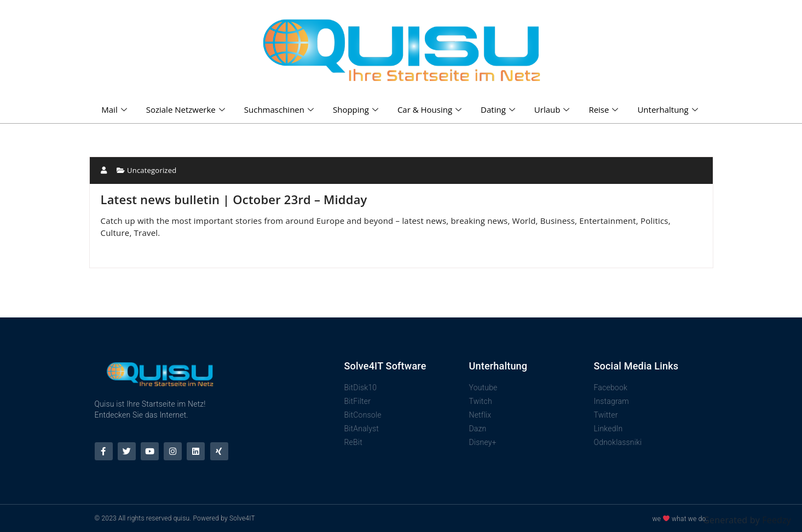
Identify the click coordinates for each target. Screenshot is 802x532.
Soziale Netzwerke (187, 109)
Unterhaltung (669, 109)
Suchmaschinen (280, 109)
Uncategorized (152, 170)
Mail (115, 109)
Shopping (357, 109)
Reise (605, 109)
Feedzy (777, 520)
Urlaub (553, 109)
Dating (499, 109)
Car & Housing (431, 109)
